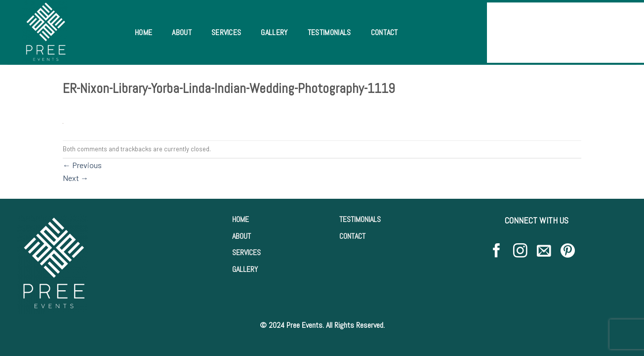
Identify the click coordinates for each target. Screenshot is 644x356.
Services (226, 32)
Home (143, 32)
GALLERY (245, 269)
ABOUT (241, 236)
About (182, 32)
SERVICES (246, 252)
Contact (384, 32)
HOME (241, 219)
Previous (82, 165)
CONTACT (352, 236)
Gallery (274, 32)
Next (76, 178)
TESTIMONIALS (360, 219)
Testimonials (329, 32)
